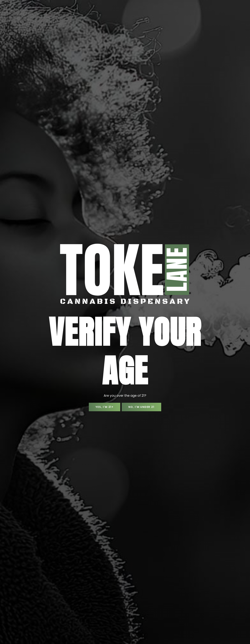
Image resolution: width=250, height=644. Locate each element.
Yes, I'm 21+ (104, 407)
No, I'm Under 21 (142, 407)
